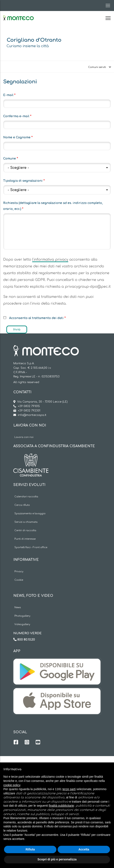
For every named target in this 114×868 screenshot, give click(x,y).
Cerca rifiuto (22, 505)
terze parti (69, 789)
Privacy (19, 572)
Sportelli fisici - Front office (31, 547)
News (18, 607)
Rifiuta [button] (30, 849)
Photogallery (22, 616)
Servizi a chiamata (26, 522)
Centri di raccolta (25, 530)
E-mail (8, 95)
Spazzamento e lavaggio (30, 514)
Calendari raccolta (26, 497)
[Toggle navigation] (107, 6)
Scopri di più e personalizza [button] (57, 859)
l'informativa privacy (50, 260)
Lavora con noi (24, 437)
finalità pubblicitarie (61, 806)
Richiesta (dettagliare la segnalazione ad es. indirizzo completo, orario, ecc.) (53, 206)
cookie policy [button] (12, 785)
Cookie (19, 580)
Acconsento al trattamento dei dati (36, 318)
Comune (10, 159)
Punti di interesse (25, 539)
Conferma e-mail (16, 116)
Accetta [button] (84, 849)
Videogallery (22, 624)
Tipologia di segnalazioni (23, 181)
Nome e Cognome (17, 137)
